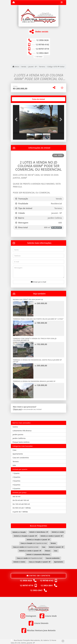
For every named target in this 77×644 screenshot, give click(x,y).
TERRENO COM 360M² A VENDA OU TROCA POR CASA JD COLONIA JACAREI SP (35, 339)
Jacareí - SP (32, 67)
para (19, 532)
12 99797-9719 (42, 49)
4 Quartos (16, 485)
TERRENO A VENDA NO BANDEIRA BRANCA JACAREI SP (34, 381)
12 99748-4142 (42, 45)
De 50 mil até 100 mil (21, 500)
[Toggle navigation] (62, 2)
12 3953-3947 (36, 590)
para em (25, 536)
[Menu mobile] (14, 2)
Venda (24, 67)
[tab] (20, 99)
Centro (15, 427)
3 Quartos (16, 481)
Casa (14, 450)
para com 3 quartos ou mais (29, 558)
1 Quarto (16, 473)
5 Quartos (16, 488)
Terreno (42, 67)
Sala (14, 465)
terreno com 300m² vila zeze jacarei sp (28, 299)
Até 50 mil (16, 496)
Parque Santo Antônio (21, 442)
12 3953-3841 (42, 53)
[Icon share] (28, 616)
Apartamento (18, 454)
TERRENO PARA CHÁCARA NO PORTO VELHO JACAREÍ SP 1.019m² (38, 319)
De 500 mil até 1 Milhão (22, 508)
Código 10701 (53, 67)
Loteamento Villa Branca (22, 431)
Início (16, 67)
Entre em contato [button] (38, 576)
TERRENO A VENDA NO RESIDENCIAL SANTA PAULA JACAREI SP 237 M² (37, 361)
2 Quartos (16, 477)
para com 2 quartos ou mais (34, 543)
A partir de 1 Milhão (20, 512)
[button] (17, 119)
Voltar (61, 67)
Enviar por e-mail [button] (38, 282)
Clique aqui (17, 409)
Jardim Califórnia (19, 438)
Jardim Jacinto (18, 434)
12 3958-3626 (42, 40)
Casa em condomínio (21, 458)
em (39, 532)
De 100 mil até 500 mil (21, 504)
